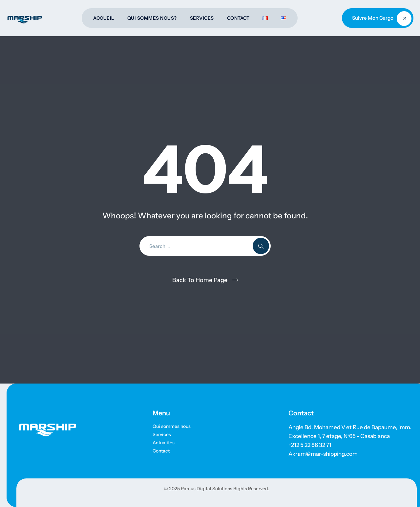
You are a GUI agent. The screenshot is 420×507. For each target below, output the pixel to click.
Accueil (104, 18)
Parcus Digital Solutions (206, 489)
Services (202, 18)
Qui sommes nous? (152, 18)
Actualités (164, 443)
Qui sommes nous (172, 426)
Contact (238, 18)
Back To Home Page (200, 280)
